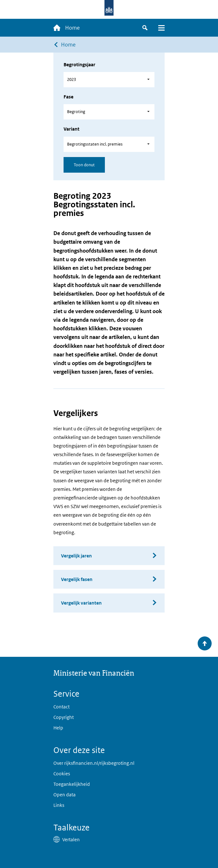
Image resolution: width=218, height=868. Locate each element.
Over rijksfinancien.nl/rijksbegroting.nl (94, 763)
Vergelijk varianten (81, 603)
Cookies (62, 774)
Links (59, 805)
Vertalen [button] (71, 839)
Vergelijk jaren (76, 556)
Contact (61, 707)
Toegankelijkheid (72, 784)
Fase (68, 97)
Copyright (64, 717)
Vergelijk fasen (77, 579)
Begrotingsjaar (79, 65)
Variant (72, 129)
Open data (65, 795)
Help (58, 728)
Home (68, 45)
